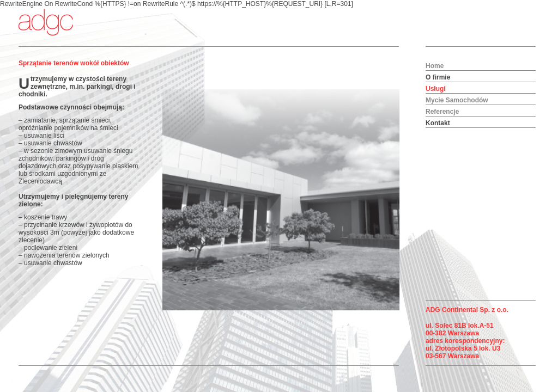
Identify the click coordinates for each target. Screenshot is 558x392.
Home (435, 66)
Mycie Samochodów (457, 100)
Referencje (442, 112)
